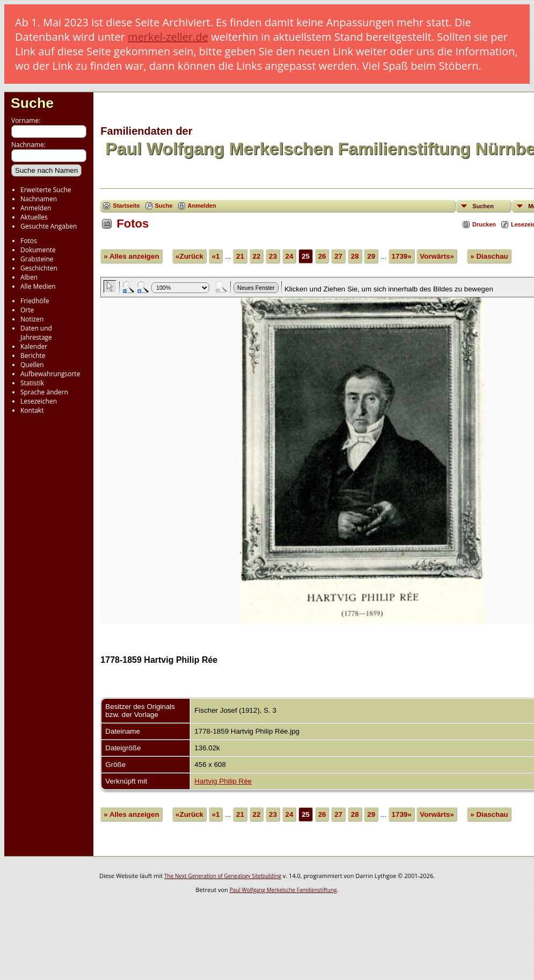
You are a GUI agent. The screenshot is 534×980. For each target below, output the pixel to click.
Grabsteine (37, 259)
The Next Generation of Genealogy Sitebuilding (223, 876)
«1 (216, 256)
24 (290, 256)
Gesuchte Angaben (49, 226)
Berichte (33, 356)
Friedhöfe (35, 301)
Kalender (34, 346)
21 (240, 256)
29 (371, 256)
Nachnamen (39, 199)
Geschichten (39, 268)
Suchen (483, 206)
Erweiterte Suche (46, 190)
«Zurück (189, 256)
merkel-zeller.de (168, 37)
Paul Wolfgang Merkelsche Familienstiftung (283, 890)
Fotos (29, 241)
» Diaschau (489, 256)
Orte (27, 310)
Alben (29, 277)
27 (338, 256)
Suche (32, 103)
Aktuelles (34, 217)
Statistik (32, 383)
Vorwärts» (437, 256)
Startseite (126, 206)
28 (355, 256)
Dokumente (38, 250)
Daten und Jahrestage (36, 333)
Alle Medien (38, 286)
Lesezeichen (39, 401)
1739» (402, 256)
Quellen (32, 365)
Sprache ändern (44, 392)
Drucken (484, 224)
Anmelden (36, 208)
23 (273, 256)
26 (322, 256)
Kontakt (32, 410)
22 (257, 256)
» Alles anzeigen (131, 256)
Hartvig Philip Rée (223, 781)
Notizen (32, 319)
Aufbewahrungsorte (50, 374)
